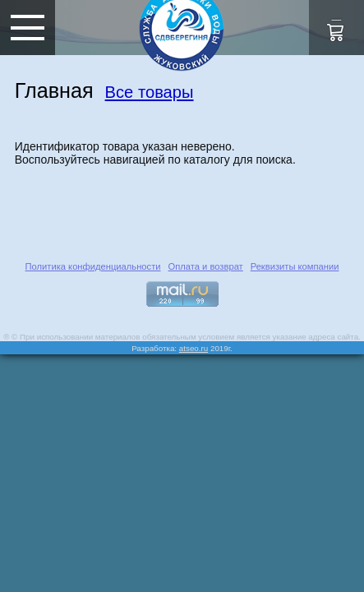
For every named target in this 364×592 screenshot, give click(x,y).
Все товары (150, 92)
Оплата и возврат (205, 266)
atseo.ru (194, 348)
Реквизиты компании (295, 266)
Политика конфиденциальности (92, 266)
